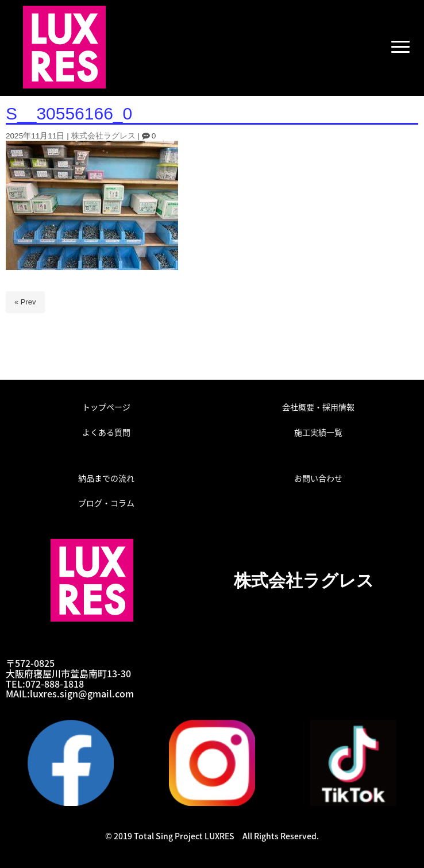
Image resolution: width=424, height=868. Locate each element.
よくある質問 (106, 432)
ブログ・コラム (106, 503)
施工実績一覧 (318, 432)
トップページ (106, 407)
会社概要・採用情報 (318, 407)
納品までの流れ (106, 478)
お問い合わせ (318, 478)
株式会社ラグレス (103, 136)
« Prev (25, 302)
